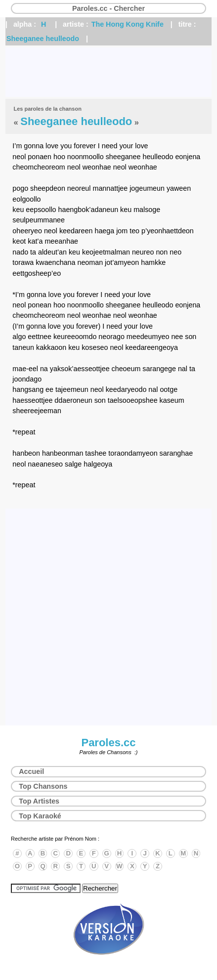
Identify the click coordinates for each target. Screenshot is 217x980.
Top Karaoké (40, 816)
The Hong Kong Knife (128, 24)
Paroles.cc (108, 743)
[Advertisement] (108, 72)
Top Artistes (39, 801)
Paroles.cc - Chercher (108, 8)
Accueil (31, 771)
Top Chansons (43, 786)
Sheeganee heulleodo (43, 39)
